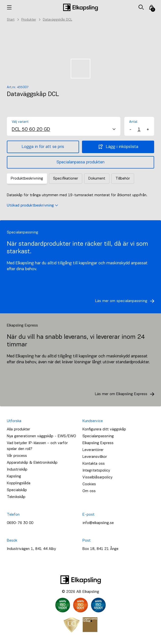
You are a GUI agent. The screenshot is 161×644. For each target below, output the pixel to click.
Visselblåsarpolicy (97, 477)
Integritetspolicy (96, 471)
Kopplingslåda (19, 483)
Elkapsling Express (98, 443)
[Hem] (80, 7)
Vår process (17, 456)
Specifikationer (66, 179)
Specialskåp (17, 490)
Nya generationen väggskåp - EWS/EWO (41, 436)
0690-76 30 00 (20, 523)
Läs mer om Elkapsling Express (126, 394)
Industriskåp (17, 470)
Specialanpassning (98, 436)
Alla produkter (18, 429)
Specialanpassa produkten (80, 162)
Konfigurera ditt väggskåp (104, 429)
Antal (133, 122)
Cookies (89, 484)
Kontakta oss (94, 464)
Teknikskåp (16, 497)
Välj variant (20, 122)
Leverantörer (93, 450)
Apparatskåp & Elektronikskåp (32, 463)
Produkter (29, 20)
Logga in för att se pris (43, 147)
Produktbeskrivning (27, 179)
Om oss (89, 491)
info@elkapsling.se (98, 523)
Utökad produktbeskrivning (32, 206)
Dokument (97, 179)
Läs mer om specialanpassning (126, 301)
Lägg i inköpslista (118, 147)
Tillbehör (123, 179)
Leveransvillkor (95, 457)
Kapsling (14, 476)
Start (11, 20)
